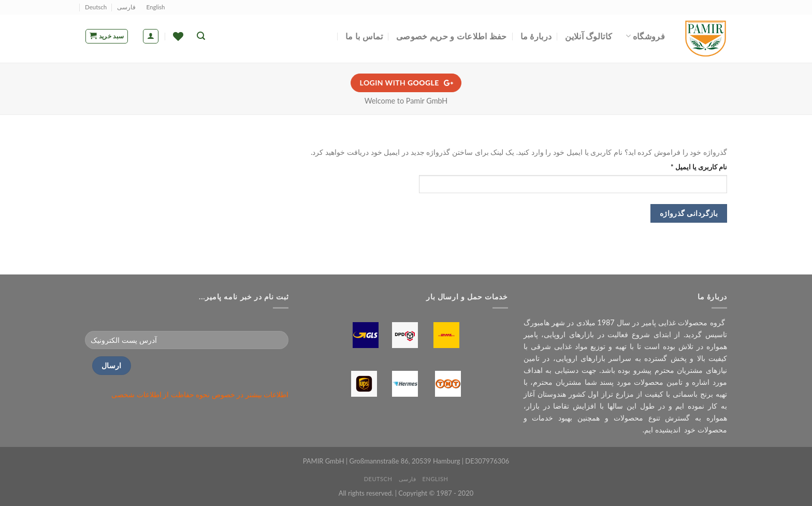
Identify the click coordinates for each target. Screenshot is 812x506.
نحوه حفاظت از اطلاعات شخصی (161, 394)
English (156, 7)
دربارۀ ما (536, 36)
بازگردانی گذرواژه (689, 213)
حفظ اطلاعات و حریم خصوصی (452, 36)
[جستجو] (201, 36)
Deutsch (96, 7)
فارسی (126, 7)
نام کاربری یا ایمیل (690, 166)
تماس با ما (364, 36)
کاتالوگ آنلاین (589, 36)
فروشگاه (645, 36)
